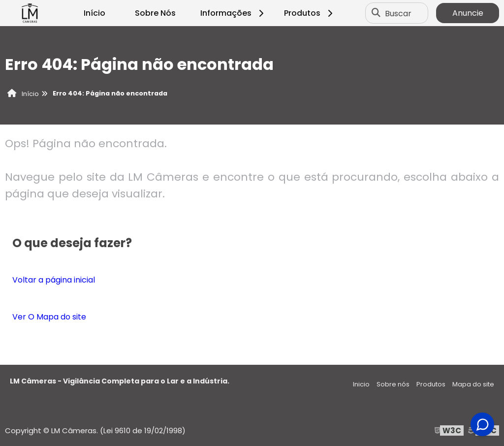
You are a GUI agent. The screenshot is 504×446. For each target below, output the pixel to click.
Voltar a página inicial (54, 280)
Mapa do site (473, 384)
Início (94, 13)
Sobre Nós (155, 13)
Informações (234, 13)
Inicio (361, 384)
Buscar (398, 13)
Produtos (310, 13)
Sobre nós (393, 384)
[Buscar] (376, 13)
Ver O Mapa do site (49, 317)
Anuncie (468, 13)
